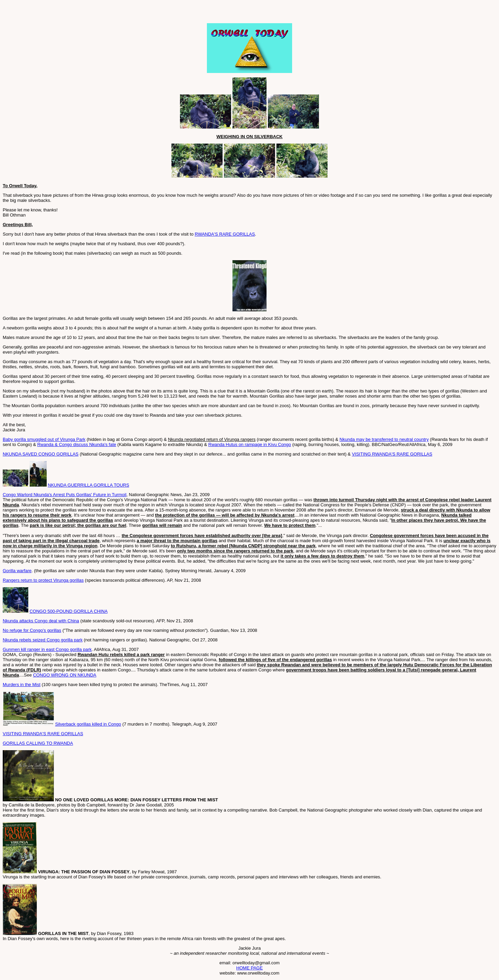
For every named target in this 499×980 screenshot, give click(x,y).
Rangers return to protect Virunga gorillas (43, 580)
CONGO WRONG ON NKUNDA (65, 675)
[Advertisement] (82, 13)
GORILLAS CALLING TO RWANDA (38, 743)
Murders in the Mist (22, 685)
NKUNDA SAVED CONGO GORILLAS (41, 454)
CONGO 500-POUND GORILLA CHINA (69, 611)
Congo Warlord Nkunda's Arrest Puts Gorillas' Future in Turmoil (65, 495)
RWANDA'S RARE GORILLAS (225, 234)
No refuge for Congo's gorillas (32, 630)
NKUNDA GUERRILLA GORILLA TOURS (88, 485)
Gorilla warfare (17, 571)
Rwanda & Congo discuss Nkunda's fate (77, 444)
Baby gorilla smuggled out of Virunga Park (44, 439)
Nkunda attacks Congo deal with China (41, 621)
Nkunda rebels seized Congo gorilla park (43, 640)
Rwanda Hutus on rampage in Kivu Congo (250, 444)
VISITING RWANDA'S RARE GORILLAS (392, 454)
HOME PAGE (249, 968)
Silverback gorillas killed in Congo (88, 724)
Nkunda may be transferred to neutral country (384, 439)
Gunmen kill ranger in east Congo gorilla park (47, 649)
